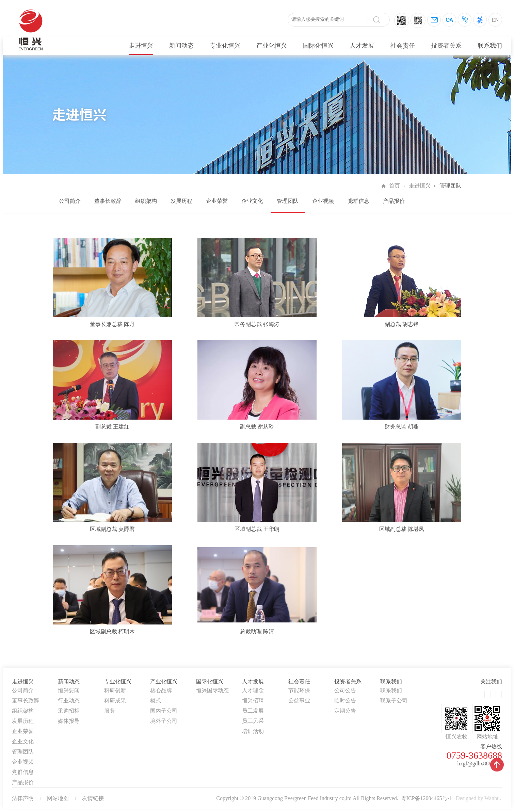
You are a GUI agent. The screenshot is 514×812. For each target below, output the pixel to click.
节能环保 (299, 690)
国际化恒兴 (318, 46)
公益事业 (299, 701)
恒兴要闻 (69, 690)
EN (495, 20)
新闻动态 (181, 46)
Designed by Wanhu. (478, 798)
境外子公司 (164, 721)
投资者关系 (446, 46)
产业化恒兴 (272, 46)
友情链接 (93, 798)
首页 (395, 186)
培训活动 (253, 731)
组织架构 (146, 201)
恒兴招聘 (253, 701)
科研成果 (115, 701)
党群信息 (358, 201)
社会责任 (403, 46)
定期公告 (345, 711)
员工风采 (253, 721)
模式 (156, 701)
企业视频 (323, 201)
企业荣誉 (217, 201)
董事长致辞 (108, 201)
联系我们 (490, 46)
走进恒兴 (141, 46)
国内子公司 (164, 711)
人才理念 (253, 690)
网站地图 (58, 798)
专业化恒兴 (225, 46)
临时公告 (345, 701)
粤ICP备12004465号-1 (427, 798)
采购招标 (69, 711)
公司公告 (345, 690)
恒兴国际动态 (212, 690)
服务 (110, 711)
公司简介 (70, 201)
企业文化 (252, 201)
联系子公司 (394, 701)
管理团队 (288, 201)
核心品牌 (161, 690)
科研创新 (115, 690)
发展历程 (181, 201)
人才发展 (362, 46)
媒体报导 (69, 721)
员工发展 (253, 711)
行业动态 (69, 701)
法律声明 (23, 798)
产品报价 (394, 201)
